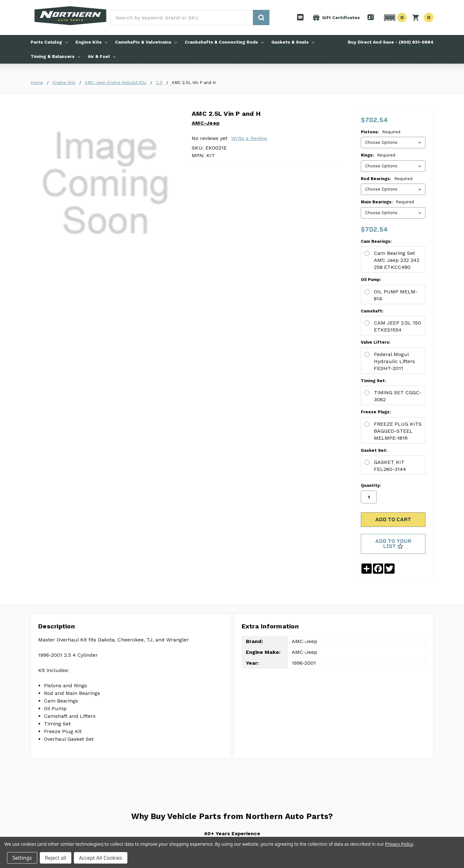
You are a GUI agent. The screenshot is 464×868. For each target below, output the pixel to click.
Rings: (378, 155)
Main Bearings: (387, 202)
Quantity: (371, 225)
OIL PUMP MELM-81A (231, 224)
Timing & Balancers (55, 56)
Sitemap (110, 812)
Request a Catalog (120, 781)
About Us (111, 761)
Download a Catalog (121, 792)
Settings (22, 858)
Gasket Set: (205, 340)
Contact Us (181, 761)
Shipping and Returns (191, 771)
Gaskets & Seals (293, 42)
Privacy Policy (115, 802)
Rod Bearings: (387, 179)
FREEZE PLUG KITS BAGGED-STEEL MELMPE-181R (267, 326)
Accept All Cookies (101, 858)
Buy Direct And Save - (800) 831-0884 (391, 42)
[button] (394, 17)
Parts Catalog (49, 42)
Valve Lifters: (207, 263)
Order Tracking (185, 802)
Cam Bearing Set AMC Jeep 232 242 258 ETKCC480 (268, 198)
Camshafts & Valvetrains (146, 42)
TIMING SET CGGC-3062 (235, 301)
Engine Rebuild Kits (52, 761)
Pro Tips (110, 771)
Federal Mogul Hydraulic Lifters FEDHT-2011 (259, 275)
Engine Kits (91, 42)
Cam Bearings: (207, 186)
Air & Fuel (102, 56)
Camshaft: (203, 238)
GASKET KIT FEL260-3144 (237, 352)
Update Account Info (190, 792)
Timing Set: (204, 289)
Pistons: (381, 132)
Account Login (184, 781)
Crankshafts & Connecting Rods (224, 42)
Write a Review (249, 138)
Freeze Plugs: (207, 314)
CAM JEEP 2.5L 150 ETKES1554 (243, 249)
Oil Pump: (202, 212)
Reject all (56, 858)
